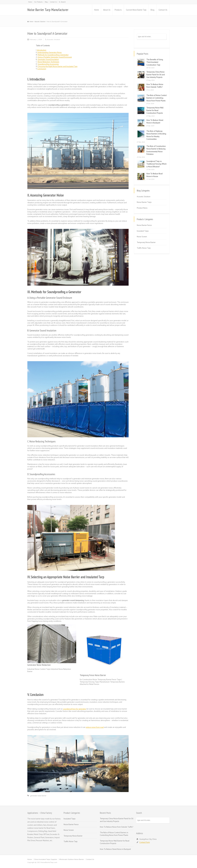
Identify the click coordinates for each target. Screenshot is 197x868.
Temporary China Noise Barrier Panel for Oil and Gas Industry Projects (156, 75)
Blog (46, 2)
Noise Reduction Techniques (48, 62)
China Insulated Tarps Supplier (46, 859)
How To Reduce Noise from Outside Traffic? (116, 827)
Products (118, 10)
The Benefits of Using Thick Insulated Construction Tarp (155, 62)
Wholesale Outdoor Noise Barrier (72, 859)
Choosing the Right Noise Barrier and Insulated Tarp (58, 66)
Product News (142, 208)
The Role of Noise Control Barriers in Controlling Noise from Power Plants (157, 98)
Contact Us (53, 2)
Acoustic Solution (54, 39)
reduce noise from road (95, 727)
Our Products (38, 2)
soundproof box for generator (74, 709)
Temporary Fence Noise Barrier (93, 675)
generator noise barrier (38, 796)
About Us (107, 10)
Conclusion (42, 69)
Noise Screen (142, 237)
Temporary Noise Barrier (146, 242)
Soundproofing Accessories (48, 64)
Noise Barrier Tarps (144, 202)
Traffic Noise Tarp (144, 248)
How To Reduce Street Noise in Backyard (115, 849)
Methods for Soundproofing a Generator (53, 55)
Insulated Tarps (143, 231)
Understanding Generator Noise (49, 52)
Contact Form (145, 842)
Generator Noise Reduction (39, 665)
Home (30, 2)
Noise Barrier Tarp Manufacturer (48, 10)
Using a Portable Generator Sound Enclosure (55, 57)
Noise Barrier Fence (144, 225)
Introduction (42, 50)
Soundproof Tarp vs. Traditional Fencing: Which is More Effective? (156, 164)
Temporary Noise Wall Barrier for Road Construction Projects (155, 110)
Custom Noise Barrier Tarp (136, 10)
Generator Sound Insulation (48, 59)
